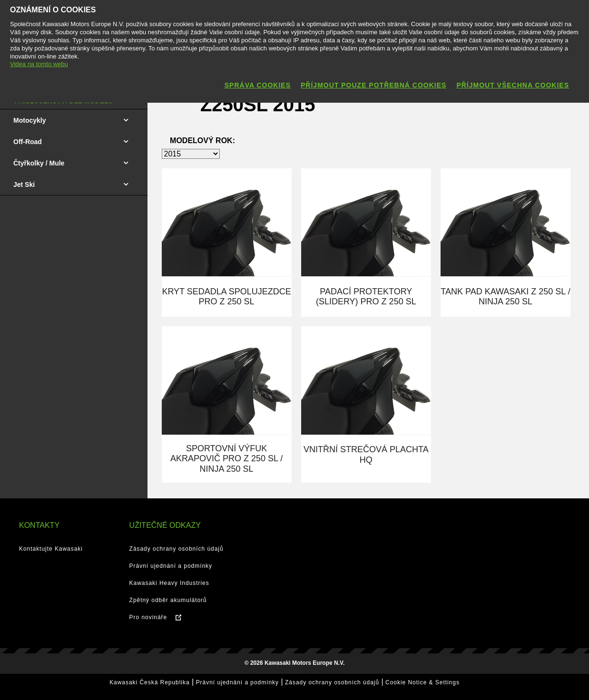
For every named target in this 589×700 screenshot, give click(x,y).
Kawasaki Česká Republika (149, 682)
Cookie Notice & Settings (422, 682)
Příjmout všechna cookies (513, 85)
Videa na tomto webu (39, 64)
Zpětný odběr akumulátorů (168, 600)
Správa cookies (258, 85)
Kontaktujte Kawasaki (51, 549)
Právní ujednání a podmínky (171, 566)
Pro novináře (148, 617)
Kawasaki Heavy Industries (169, 583)
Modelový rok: (202, 141)
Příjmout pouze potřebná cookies (373, 85)
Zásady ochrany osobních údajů (177, 549)
